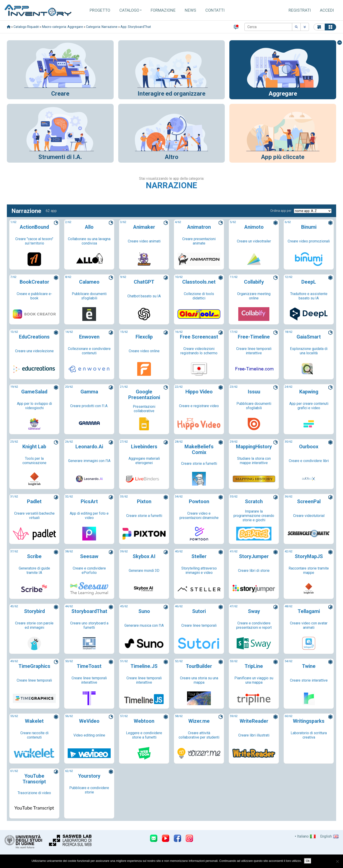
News (190, 10)
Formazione (163, 10)
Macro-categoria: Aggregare (63, 27)
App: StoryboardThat (136, 27)
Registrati (300, 10)
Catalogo (129, 10)
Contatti (215, 10)
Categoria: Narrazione (102, 27)
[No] (337, 861)
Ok (308, 861)
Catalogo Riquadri (26, 27)
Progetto (100, 10)
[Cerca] (268, 27)
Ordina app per (281, 211)
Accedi (327, 10)
